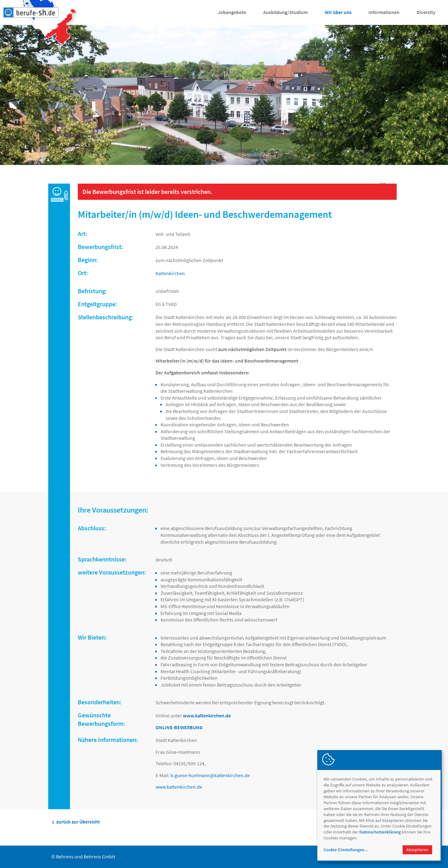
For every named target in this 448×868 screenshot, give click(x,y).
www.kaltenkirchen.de (179, 787)
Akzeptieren (417, 850)
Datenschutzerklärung (380, 832)
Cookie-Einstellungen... (346, 850)
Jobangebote (232, 12)
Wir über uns (338, 12)
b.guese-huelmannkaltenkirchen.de (210, 775)
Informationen (384, 12)
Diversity (426, 12)
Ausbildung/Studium (285, 12)
